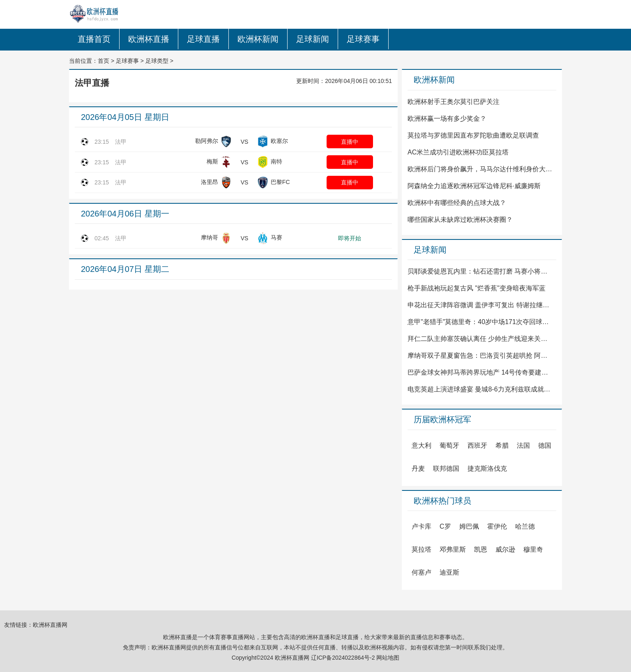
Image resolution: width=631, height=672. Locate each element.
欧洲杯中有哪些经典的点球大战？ (457, 203)
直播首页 (94, 39)
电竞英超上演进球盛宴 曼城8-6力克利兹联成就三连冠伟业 (480, 389)
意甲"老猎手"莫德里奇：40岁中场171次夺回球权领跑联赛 (480, 322)
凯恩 (481, 549)
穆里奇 (533, 549)
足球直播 (203, 39)
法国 (523, 445)
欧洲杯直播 (149, 39)
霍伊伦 (497, 526)
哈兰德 (525, 526)
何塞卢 (421, 572)
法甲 (121, 142)
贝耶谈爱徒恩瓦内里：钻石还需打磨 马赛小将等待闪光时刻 (480, 271)
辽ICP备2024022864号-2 (343, 658)
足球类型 (157, 61)
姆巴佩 (469, 526)
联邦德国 (446, 468)
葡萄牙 (449, 445)
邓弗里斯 (453, 549)
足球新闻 (313, 39)
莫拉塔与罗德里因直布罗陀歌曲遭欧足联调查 (473, 135)
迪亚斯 (449, 572)
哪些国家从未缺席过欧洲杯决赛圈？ (460, 220)
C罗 (445, 526)
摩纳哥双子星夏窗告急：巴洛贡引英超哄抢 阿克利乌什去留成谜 (480, 356)
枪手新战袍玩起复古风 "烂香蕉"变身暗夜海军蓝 (477, 288)
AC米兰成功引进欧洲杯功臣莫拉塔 (458, 152)
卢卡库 (421, 526)
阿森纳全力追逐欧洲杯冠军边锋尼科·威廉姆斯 (474, 186)
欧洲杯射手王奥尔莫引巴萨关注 (454, 102)
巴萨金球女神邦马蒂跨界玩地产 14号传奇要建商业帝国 (480, 372)
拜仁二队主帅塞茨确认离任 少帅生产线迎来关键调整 (480, 339)
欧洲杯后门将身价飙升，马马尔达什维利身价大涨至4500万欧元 (480, 169)
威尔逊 (505, 549)
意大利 (421, 445)
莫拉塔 (421, 549)
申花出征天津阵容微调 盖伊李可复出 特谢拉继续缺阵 (480, 305)
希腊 (502, 445)
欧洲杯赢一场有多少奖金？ (447, 119)
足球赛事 (363, 39)
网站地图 (388, 658)
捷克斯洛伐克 (487, 468)
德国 (545, 445)
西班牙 (477, 445)
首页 (104, 61)
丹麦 (418, 468)
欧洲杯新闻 (258, 39)
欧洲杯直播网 (50, 625)
